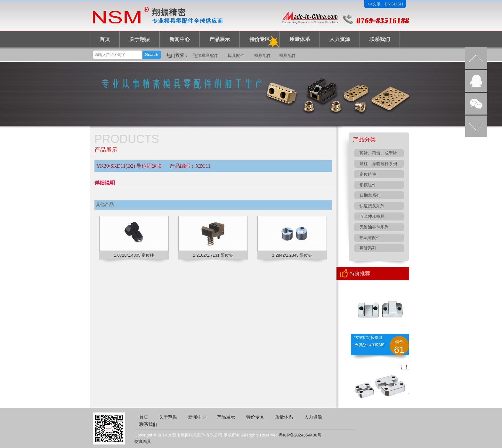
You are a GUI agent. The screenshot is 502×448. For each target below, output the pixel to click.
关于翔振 (140, 39)
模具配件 (236, 56)
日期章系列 (370, 195)
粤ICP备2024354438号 (300, 435)
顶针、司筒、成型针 (378, 153)
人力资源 (340, 39)
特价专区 (260, 39)
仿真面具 (143, 441)
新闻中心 (180, 39)
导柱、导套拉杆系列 (378, 164)
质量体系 (300, 39)
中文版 (374, 4)
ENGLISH (394, 4)
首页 (105, 39)
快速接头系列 (372, 206)
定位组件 (368, 174)
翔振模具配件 (206, 56)
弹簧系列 (368, 248)
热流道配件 (370, 238)
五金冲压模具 (372, 216)
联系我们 (380, 39)
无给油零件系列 (374, 227)
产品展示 (220, 39)
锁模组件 (368, 185)
